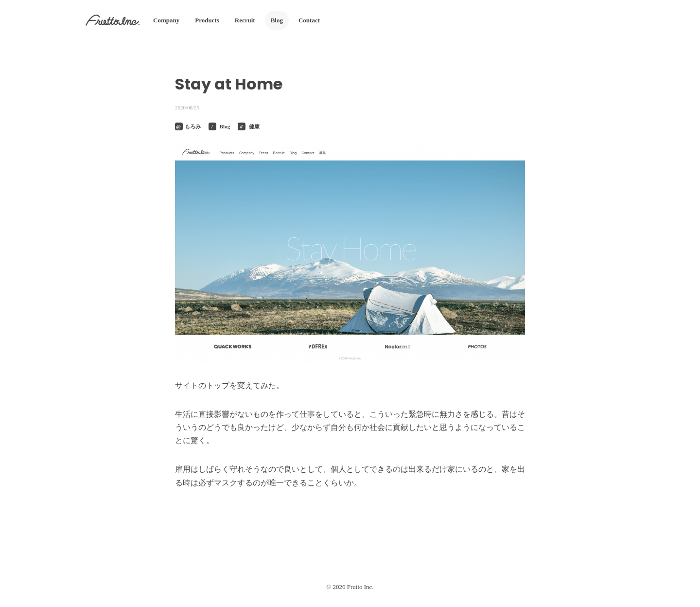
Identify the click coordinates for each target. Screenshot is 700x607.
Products (207, 20)
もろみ (193, 126)
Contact (309, 20)
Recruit (245, 20)
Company (166, 20)
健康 (254, 126)
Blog (277, 20)
